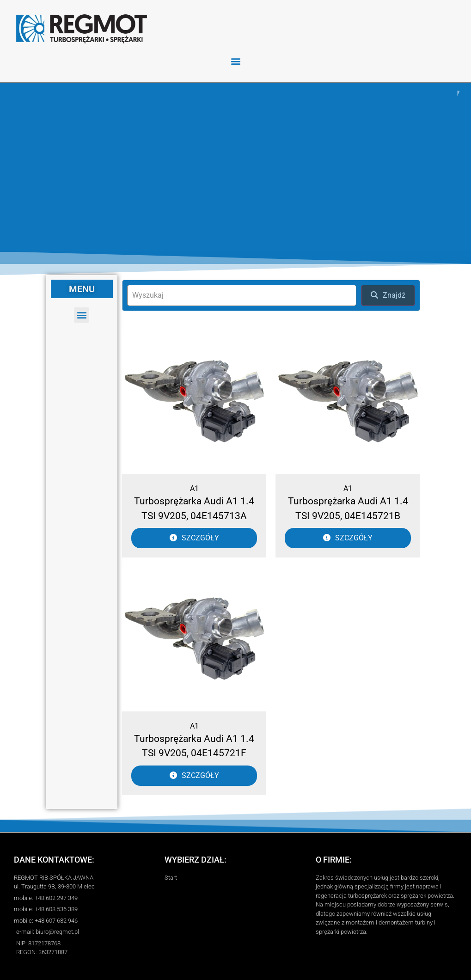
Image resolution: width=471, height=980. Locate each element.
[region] (235, 167)
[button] (235, 61)
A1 (194, 488)
